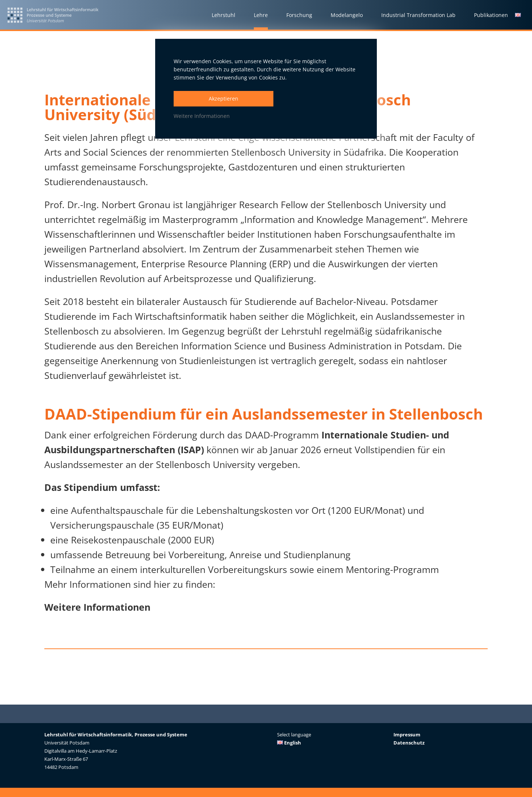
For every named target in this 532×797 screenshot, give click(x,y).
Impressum (407, 735)
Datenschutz (409, 743)
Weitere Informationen (202, 116)
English (289, 743)
